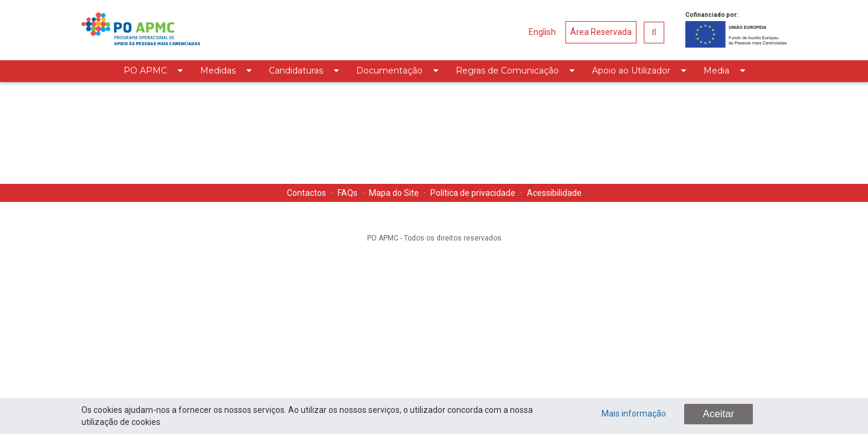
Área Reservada (601, 32)
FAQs (348, 193)
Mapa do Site (394, 193)
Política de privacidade (473, 193)
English (542, 32)
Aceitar (719, 414)
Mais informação (634, 414)
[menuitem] (153, 71)
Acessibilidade (554, 193)
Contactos (307, 193)
